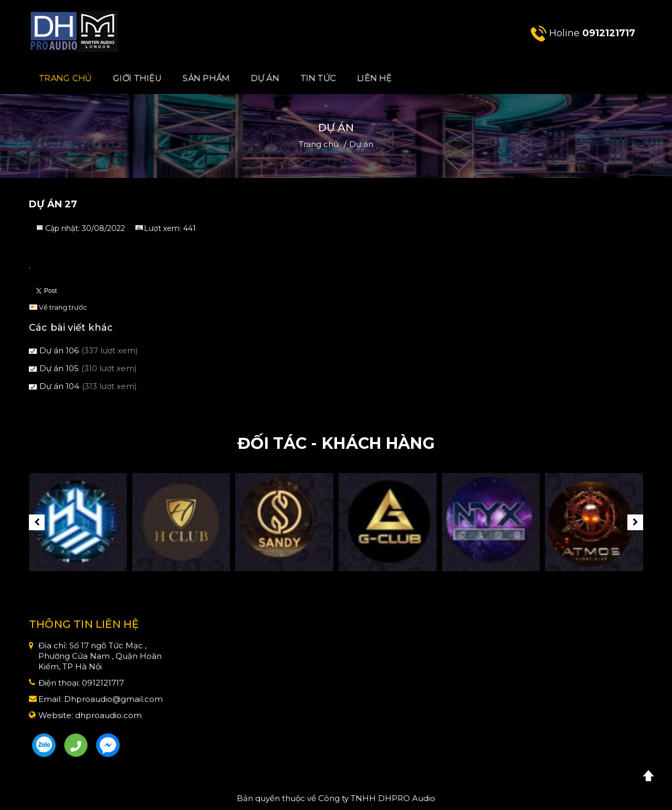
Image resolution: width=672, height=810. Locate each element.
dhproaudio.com (108, 715)
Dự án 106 (59, 350)
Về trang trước (63, 307)
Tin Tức (318, 78)
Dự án (265, 78)
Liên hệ (374, 78)
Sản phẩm (207, 78)
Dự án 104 (59, 386)
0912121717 (609, 33)
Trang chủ (66, 78)
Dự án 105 (59, 368)
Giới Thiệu (138, 78)
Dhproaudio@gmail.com (113, 699)
